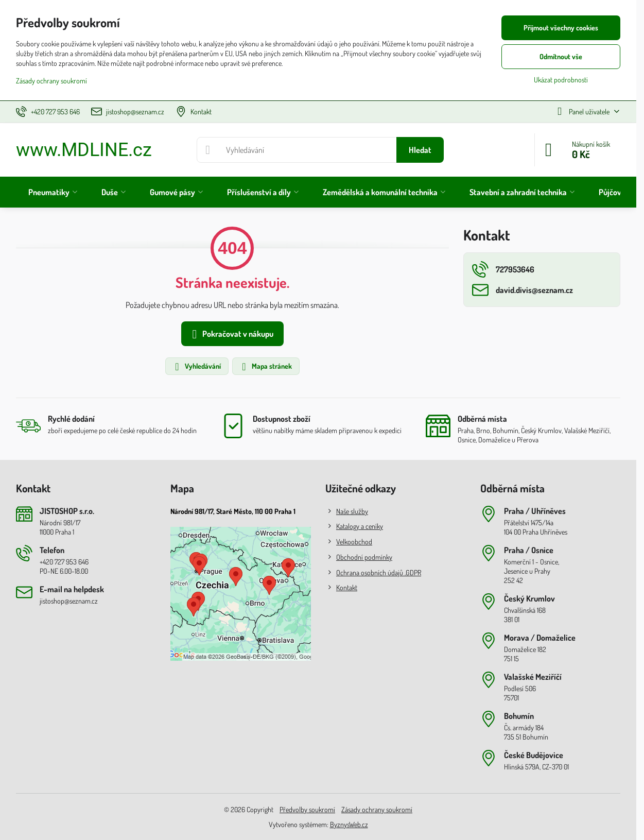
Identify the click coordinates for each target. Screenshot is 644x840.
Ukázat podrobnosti (561, 80)
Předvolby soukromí (307, 809)
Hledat (420, 150)
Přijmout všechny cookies (561, 28)
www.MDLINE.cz (84, 150)
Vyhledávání (196, 367)
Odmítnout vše (561, 56)
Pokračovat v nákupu (231, 334)
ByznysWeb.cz (349, 824)
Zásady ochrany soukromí (377, 809)
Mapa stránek (265, 367)
